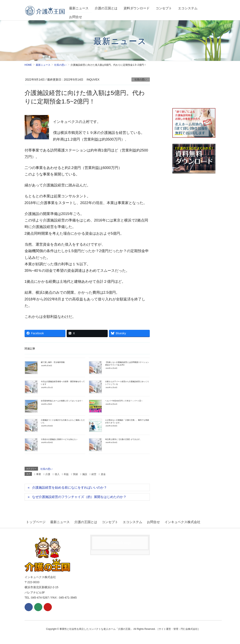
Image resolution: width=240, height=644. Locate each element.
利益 (66, 474)
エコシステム (125, 521)
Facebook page (120, 541)
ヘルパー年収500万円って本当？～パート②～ (124, 401)
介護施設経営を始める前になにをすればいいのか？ (70, 488)
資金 (103, 474)
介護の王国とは (81, 521)
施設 (85, 474)
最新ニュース (57, 521)
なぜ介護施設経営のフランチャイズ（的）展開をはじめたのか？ (79, 497)
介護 (48, 474)
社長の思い (141, 80)
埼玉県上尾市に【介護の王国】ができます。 (123, 439)
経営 (94, 474)
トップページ (34, 521)
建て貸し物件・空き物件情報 (53, 362)
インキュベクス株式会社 (171, 521)
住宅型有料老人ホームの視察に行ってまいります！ (62, 401)
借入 (57, 474)
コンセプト (104, 521)
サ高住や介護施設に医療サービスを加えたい (59, 439)
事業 (39, 474)
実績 (75, 474)
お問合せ (144, 521)
